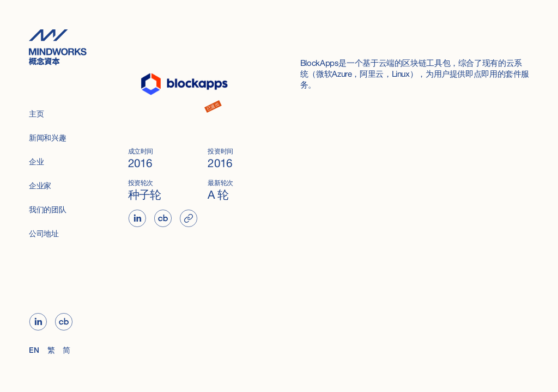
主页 (36, 115)
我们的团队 (48, 210)
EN (34, 351)
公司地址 (44, 234)
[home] (64, 47)
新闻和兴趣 (48, 139)
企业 (36, 163)
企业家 (40, 186)
